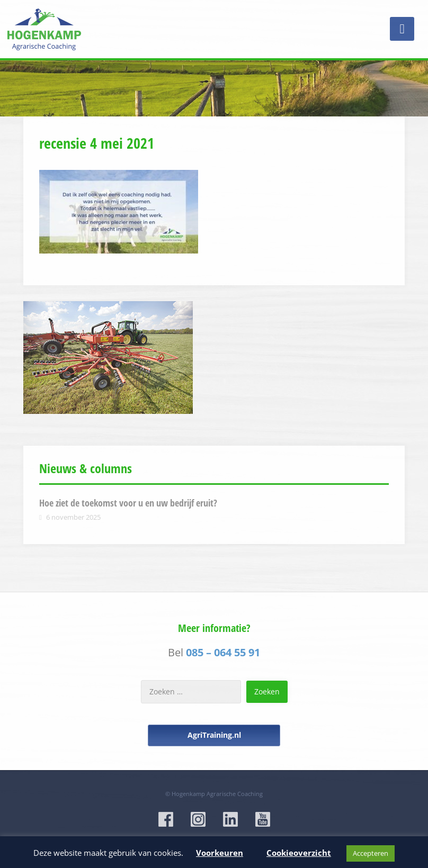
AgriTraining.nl (214, 735)
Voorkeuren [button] (220, 853)
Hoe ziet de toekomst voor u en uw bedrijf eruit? (128, 503)
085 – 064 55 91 (223, 652)
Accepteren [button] (371, 853)
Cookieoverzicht (299, 853)
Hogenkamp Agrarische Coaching (217, 794)
